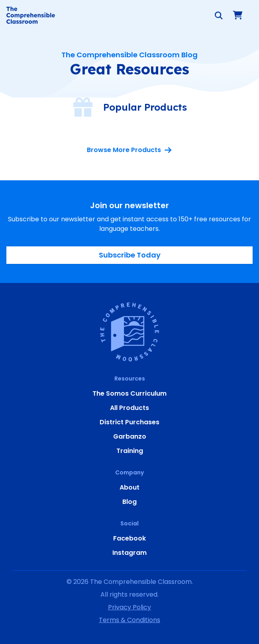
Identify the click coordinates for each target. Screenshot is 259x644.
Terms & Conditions (129, 620)
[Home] (31, 15)
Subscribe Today (130, 255)
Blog (129, 502)
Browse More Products (129, 150)
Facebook (129, 538)
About (129, 487)
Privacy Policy (129, 607)
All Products (129, 408)
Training (130, 451)
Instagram (129, 553)
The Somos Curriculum (129, 393)
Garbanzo (130, 436)
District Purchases (129, 422)
